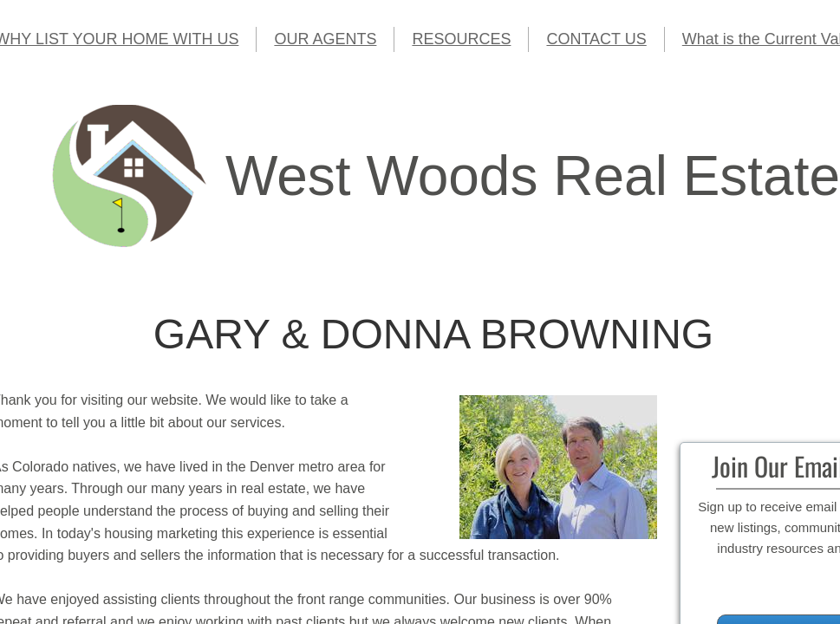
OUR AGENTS (325, 39)
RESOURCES (461, 39)
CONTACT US (596, 39)
